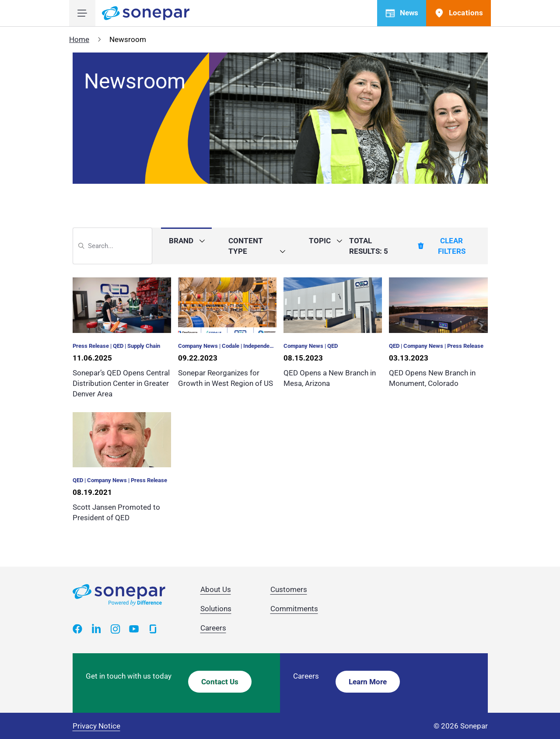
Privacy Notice (96, 726)
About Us (216, 589)
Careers (213, 628)
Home (79, 39)
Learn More (368, 682)
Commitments (294, 609)
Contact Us (220, 682)
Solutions (216, 609)
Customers (289, 589)
